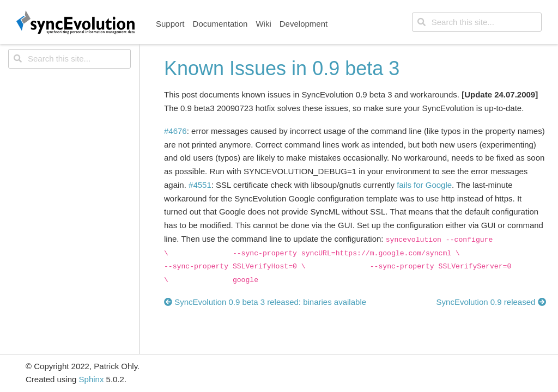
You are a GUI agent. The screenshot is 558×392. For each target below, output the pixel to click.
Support (170, 24)
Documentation (220, 24)
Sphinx (92, 379)
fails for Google (424, 185)
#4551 (200, 185)
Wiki (263, 24)
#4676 (175, 131)
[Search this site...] (477, 22)
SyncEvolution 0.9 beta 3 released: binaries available (265, 302)
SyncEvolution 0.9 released (491, 302)
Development (304, 24)
